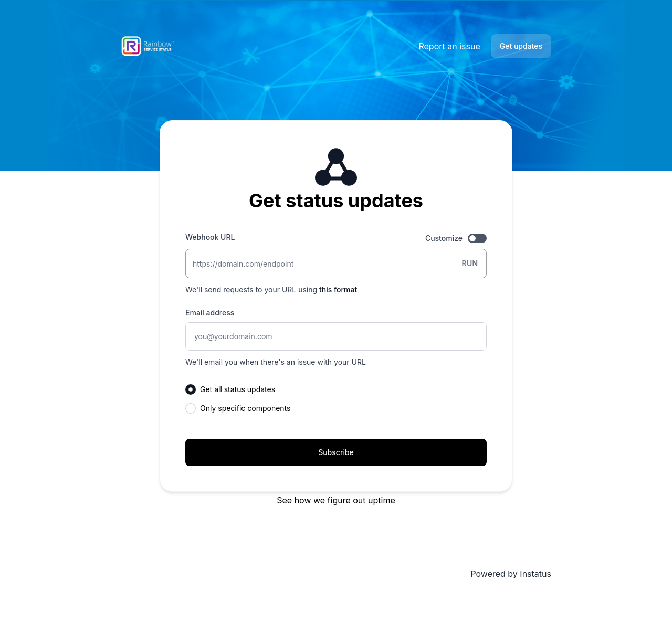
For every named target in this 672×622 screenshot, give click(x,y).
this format (338, 289)
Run (470, 263)
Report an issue (449, 46)
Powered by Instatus (511, 574)
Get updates (521, 46)
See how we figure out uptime (336, 500)
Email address (210, 313)
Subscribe (336, 452)
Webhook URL (210, 237)
